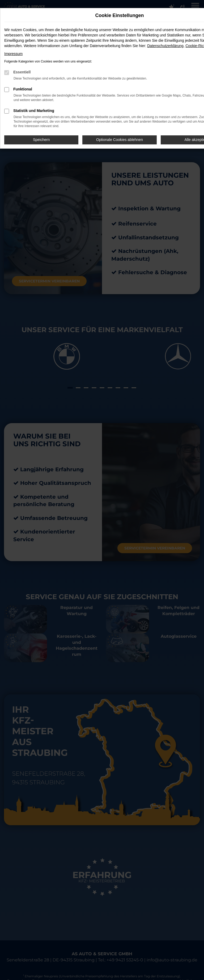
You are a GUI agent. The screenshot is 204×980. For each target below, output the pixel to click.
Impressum (13, 54)
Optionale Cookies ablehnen (120, 140)
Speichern (41, 140)
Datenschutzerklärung (165, 46)
